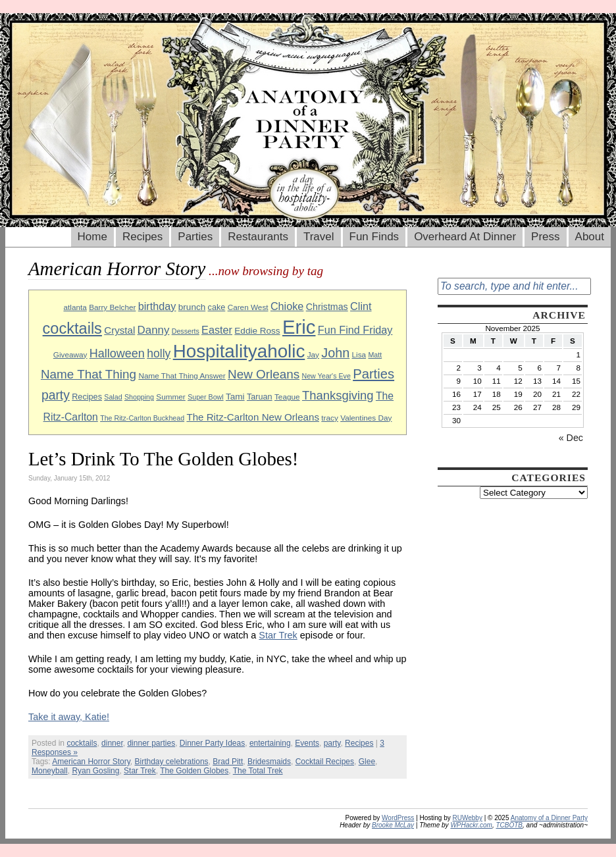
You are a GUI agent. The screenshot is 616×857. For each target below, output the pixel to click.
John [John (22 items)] (335, 353)
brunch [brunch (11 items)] (192, 307)
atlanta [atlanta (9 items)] (75, 307)
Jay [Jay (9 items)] (313, 354)
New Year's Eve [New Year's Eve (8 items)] (326, 376)
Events (307, 743)
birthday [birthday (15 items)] (157, 306)
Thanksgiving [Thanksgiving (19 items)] (338, 395)
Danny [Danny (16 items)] (154, 330)
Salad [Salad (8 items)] (113, 397)
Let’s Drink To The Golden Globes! (163, 459)
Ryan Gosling (95, 771)
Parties (195, 237)
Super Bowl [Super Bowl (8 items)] (206, 397)
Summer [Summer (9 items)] (170, 397)
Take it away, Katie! (69, 717)
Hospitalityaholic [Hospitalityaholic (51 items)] (239, 351)
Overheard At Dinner (465, 237)
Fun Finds (374, 237)
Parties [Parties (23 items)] (373, 374)
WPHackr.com (471, 825)
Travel (319, 237)
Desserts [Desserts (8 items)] (186, 331)
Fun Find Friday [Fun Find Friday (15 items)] (355, 330)
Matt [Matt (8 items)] (375, 355)
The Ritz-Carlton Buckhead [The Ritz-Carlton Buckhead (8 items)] (142, 418)
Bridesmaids (269, 762)
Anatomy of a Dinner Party (549, 818)
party (332, 743)
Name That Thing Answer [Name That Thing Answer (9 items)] (182, 376)
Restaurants (258, 237)
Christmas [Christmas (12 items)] (327, 307)
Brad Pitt (228, 762)
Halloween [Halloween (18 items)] (117, 353)
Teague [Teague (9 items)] (287, 397)
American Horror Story (91, 762)
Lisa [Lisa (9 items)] (359, 354)
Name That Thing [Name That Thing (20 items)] (89, 374)
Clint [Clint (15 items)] (361, 306)
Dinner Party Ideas (212, 743)
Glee (367, 762)
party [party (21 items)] (56, 395)
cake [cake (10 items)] (217, 307)
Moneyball (50, 771)
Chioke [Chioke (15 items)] (287, 306)
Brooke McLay (393, 825)
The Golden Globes (194, 771)
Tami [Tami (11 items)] (235, 397)
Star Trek (278, 635)
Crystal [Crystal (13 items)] (119, 330)
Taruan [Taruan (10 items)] (260, 397)
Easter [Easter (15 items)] (217, 330)
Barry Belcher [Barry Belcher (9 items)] (112, 307)
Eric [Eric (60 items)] (299, 327)
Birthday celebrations (172, 762)
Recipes (142, 237)
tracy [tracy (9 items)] (330, 418)
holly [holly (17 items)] (159, 353)
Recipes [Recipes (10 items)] (87, 397)
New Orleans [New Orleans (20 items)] (264, 374)
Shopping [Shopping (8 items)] (139, 397)
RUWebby (468, 818)
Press (545, 237)
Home (92, 237)
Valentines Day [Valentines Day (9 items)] (366, 418)
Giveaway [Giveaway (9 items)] (70, 354)
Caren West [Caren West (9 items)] (248, 307)
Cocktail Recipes (325, 762)
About (590, 237)
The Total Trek (258, 771)
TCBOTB (509, 825)
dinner (112, 743)
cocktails (82, 743)
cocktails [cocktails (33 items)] (72, 328)
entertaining (270, 743)
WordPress (398, 818)
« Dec (571, 438)
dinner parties (151, 743)
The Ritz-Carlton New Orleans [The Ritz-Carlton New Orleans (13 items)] (253, 417)
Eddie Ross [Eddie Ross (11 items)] (257, 331)
